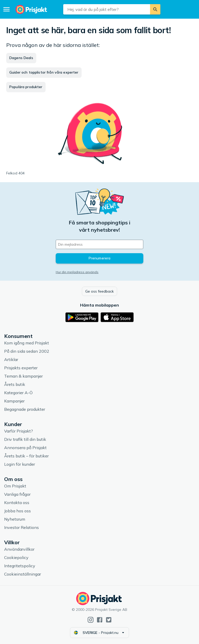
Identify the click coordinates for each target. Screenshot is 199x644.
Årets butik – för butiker (26, 456)
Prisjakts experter (21, 368)
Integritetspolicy (20, 566)
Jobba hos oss (17, 511)
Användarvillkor (19, 549)
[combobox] (106, 9)
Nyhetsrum (15, 519)
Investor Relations (22, 527)
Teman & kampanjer (23, 376)
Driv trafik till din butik (25, 439)
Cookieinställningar (23, 574)
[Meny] (6, 9)
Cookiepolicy (16, 557)
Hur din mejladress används (77, 272)
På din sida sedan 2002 (27, 351)
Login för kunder (20, 464)
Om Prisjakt (15, 486)
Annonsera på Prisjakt (25, 448)
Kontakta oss (17, 503)
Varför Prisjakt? (19, 431)
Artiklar (11, 359)
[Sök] (155, 9)
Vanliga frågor (17, 494)
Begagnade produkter (25, 409)
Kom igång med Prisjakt (27, 343)
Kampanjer (14, 401)
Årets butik (15, 384)
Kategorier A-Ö (18, 393)
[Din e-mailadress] (99, 244)
